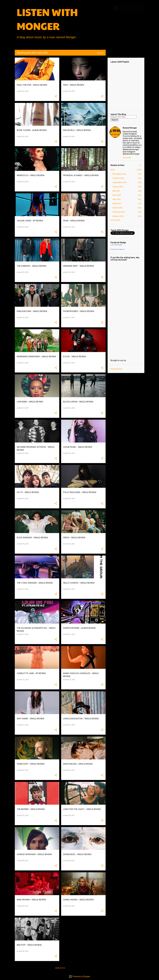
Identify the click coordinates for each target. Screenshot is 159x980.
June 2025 (117, 195)
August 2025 (118, 187)
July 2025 (116, 191)
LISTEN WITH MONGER (47, 19)
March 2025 (118, 208)
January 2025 (118, 216)
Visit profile (127, 158)
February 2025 (119, 212)
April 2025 (117, 203)
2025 (113, 170)
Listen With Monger (116, 245)
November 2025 (119, 174)
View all (100, 53)
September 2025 (120, 182)
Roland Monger (130, 128)
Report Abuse (116, 369)
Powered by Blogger (80, 976)
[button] (56, 96)
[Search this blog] (131, 8)
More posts (60, 968)
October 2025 (118, 178)
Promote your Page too (118, 249)
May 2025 (117, 199)
